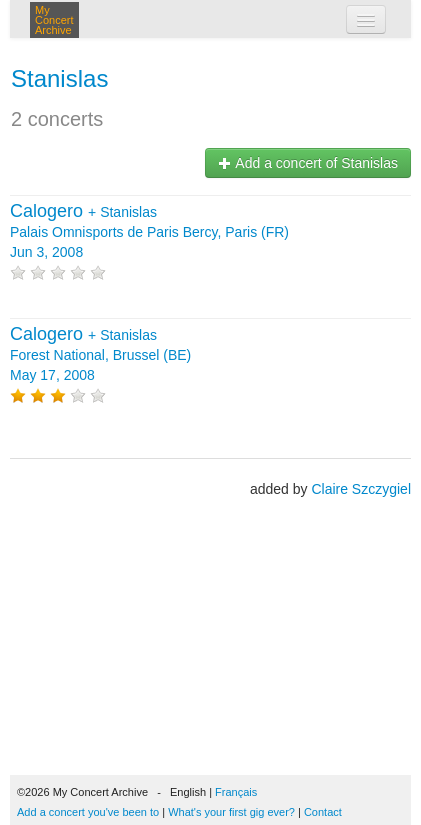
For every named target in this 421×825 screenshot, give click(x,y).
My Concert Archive (54, 20)
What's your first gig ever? (231, 812)
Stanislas (59, 78)
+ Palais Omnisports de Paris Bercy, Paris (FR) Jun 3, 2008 (149, 232)
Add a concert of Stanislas (308, 163)
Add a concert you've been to (88, 812)
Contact (323, 812)
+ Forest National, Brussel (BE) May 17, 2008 (100, 355)
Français (236, 792)
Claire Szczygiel (361, 489)
